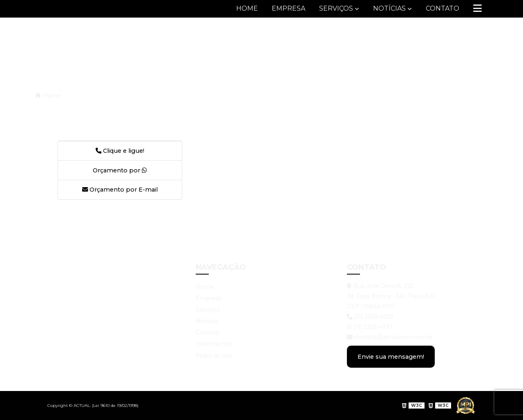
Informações (214, 344)
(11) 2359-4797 (370, 327)
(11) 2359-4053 (370, 317)
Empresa (288, 8)
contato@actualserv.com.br (390, 337)
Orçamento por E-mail (120, 190)
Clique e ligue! (120, 151)
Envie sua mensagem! (391, 357)
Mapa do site (214, 355)
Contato (443, 8)
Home (247, 8)
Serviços (336, 8)
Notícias (389, 8)
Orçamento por (120, 170)
